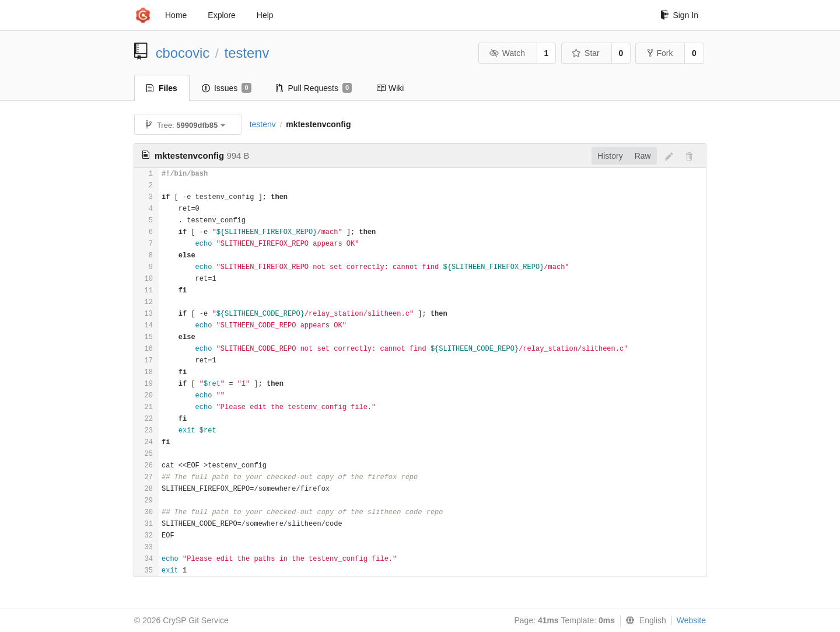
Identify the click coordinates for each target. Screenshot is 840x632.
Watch (507, 53)
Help (265, 15)
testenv (247, 53)
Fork (660, 53)
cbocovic (183, 53)
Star (586, 53)
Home (176, 15)
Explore (221, 15)
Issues (227, 88)
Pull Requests (314, 88)
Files (162, 88)
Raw (643, 156)
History (610, 156)
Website (691, 620)
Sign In (679, 15)
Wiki (390, 88)
